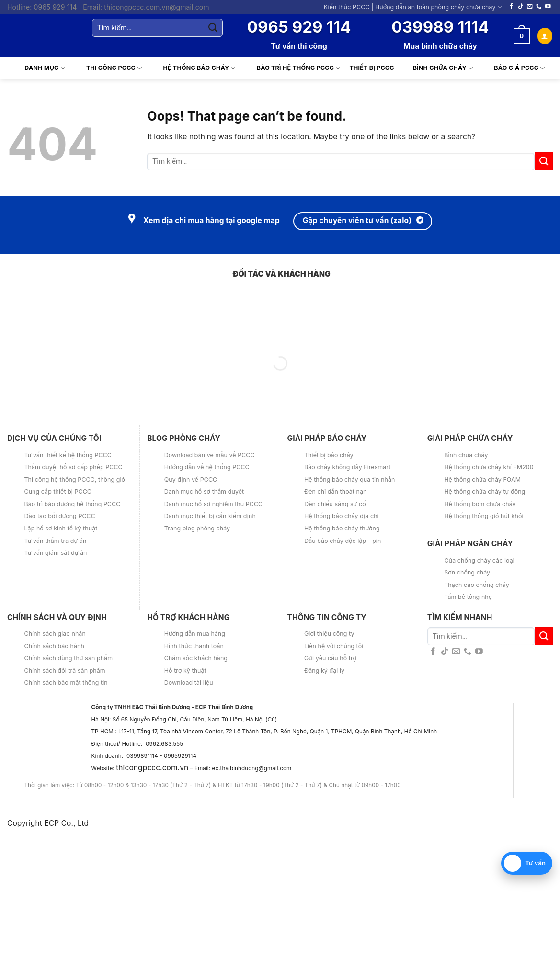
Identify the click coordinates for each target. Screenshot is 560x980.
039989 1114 (440, 27)
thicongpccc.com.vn (152, 768)
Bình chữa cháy (437, 68)
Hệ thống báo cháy (193, 68)
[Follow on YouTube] (548, 7)
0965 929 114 (299, 27)
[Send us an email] (530, 7)
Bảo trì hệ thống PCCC (293, 68)
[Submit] (213, 28)
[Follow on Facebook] (512, 7)
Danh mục (39, 68)
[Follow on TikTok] (521, 7)
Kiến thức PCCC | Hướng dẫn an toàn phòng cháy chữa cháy (413, 7)
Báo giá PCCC (513, 68)
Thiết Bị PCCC (372, 68)
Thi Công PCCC (108, 68)
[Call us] (539, 7)
